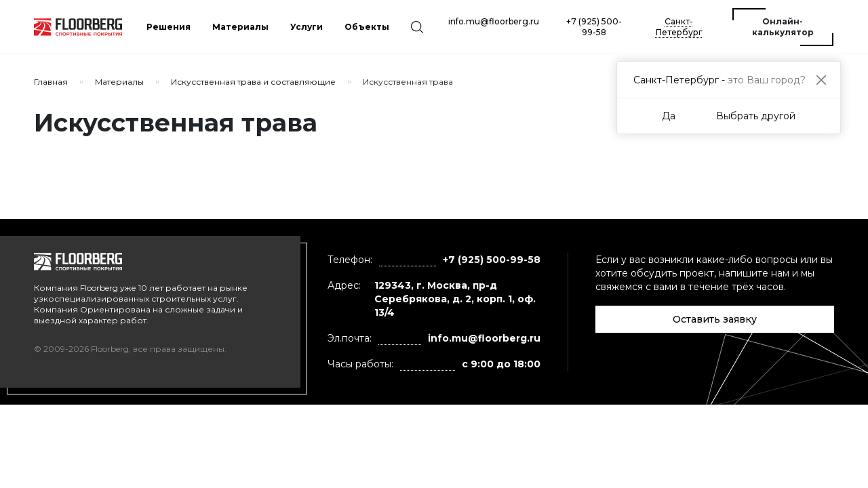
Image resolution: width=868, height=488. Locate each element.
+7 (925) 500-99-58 (594, 27)
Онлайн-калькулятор (783, 27)
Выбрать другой (756, 116)
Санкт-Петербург (679, 27)
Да (669, 116)
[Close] (821, 80)
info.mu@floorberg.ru (494, 21)
